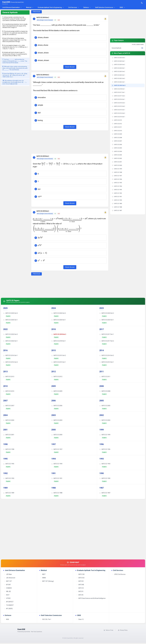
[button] (70, 37)
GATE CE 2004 (9, 420)
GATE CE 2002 (105, 420)
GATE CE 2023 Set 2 (107, 313)
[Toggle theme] (142, 3)
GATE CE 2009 (57, 391)
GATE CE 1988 (57, 493)
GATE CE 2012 (57, 377)
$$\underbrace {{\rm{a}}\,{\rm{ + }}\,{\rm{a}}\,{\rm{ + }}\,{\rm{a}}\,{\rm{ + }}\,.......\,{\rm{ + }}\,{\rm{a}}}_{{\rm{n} (14, 82)
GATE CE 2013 (9, 377)
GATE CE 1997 (57, 449)
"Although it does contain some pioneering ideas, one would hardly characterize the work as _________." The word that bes (15, 68)
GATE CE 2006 (57, 406)
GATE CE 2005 (105, 406)
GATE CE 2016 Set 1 (10, 355)
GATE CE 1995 (9, 464)
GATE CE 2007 (9, 406)
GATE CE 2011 (105, 377)
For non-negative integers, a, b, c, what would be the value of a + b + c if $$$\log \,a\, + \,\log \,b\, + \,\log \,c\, (15, 47)
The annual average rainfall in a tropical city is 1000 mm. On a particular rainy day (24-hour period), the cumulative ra (15, 33)
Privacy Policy (123, 630)
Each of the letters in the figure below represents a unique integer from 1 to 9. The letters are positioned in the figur (14, 40)
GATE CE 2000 (57, 435)
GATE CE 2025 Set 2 (10, 313)
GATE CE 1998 (9, 449)
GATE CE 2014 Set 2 (107, 355)
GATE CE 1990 (105, 478)
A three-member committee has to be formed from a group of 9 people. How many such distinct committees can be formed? (14, 19)
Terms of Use (108, 630)
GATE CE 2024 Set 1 (59, 320)
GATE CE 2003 (57, 420)
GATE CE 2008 (105, 391)
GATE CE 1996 (105, 449)
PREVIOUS (36, 12)
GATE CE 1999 (105, 435)
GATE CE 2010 (9, 391)
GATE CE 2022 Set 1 (10, 341)
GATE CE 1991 (57, 478)
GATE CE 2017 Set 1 (107, 334)
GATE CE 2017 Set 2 (107, 341)
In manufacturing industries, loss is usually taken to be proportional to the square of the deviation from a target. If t (15, 26)
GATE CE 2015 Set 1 (59, 362)
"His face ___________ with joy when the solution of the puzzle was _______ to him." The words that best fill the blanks (15, 61)
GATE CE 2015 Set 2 (59, 355)
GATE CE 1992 (9, 478)
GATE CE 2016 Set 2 (10, 362)
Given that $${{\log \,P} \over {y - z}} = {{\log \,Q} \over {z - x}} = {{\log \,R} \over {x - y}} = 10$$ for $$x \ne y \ (15, 75)
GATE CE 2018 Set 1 (59, 341)
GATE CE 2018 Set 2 (59, 334)
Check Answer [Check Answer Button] (70, 67)
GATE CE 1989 (9, 493)
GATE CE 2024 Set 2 (59, 313)
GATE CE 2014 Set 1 (107, 362)
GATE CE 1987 (105, 493)
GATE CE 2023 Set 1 (107, 320)
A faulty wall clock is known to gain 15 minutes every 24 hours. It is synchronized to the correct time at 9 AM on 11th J (15, 54)
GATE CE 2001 (9, 435)
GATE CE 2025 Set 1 (10, 320)
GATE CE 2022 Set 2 (10, 334)
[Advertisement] (70, 142)
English (8, 316)
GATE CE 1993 (105, 464)
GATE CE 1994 (57, 464)
